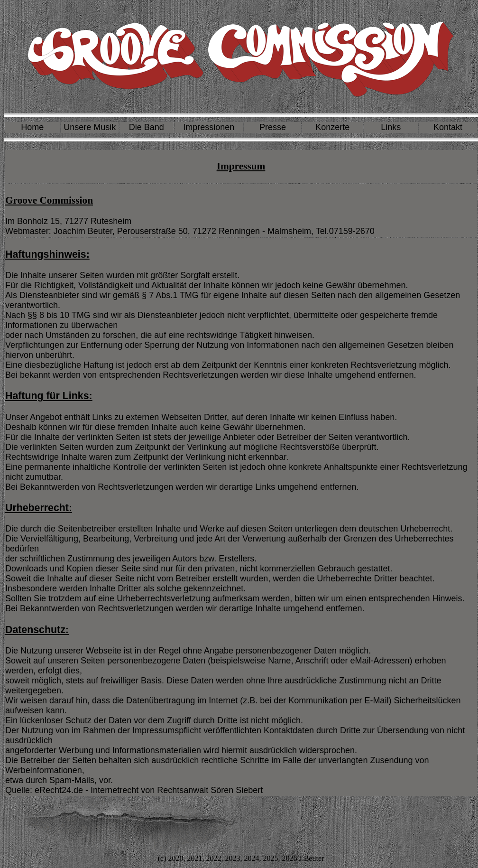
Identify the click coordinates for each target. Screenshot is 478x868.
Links (391, 127)
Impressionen (209, 127)
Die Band (147, 127)
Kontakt (448, 127)
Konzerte (332, 127)
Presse (273, 127)
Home (32, 127)
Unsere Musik (90, 127)
